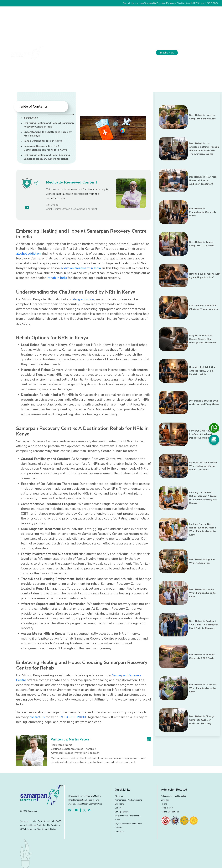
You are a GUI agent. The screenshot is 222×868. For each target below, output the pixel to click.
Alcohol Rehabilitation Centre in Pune (85, 804)
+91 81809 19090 (193, 53)
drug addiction (84, 299)
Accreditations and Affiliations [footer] (128, 800)
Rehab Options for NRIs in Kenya (43, 141)
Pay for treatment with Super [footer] (128, 824)
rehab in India (57, 278)
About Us (70, 53)
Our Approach (111, 53)
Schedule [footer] (165, 800)
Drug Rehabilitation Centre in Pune (84, 800)
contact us (37, 717)
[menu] (214, 53)
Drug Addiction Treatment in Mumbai (85, 796)
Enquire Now (167, 53)
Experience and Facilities (137, 53)
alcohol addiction (28, 254)
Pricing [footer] (164, 804)
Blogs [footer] (117, 820)
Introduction (31, 118)
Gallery (118, 808)
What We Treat (89, 53)
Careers (118, 828)
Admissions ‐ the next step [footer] (174, 796)
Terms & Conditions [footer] (170, 812)
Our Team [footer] (119, 804)
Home (56, 53)
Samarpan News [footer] (122, 812)
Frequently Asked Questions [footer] (128, 816)
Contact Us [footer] (120, 832)
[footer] (165, 820)
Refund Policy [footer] (167, 808)
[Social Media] (214, 440)
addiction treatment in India (81, 268)
